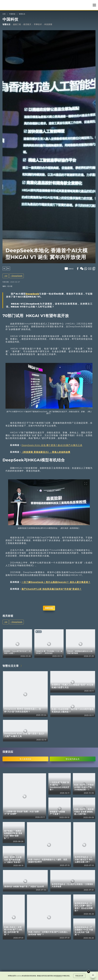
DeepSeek (17, 276)
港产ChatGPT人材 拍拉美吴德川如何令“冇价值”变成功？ (52, 589)
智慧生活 (22, 14)
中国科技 (12, 14)
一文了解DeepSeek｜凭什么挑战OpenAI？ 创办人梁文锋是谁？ (56, 582)
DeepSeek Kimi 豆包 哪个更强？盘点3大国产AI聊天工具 (52, 445)
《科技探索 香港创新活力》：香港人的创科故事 (46, 452)
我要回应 (49, 608)
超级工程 (17, 24)
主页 (4, 14)
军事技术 (38, 24)
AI (6, 276)
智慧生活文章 (11, 666)
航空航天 (27, 24)
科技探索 (48, 24)
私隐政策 (59, 976)
